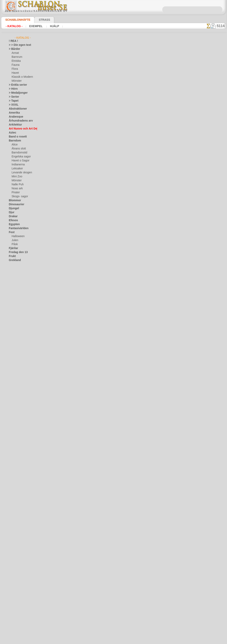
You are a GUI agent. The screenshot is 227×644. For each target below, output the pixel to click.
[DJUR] (16, 428)
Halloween (17, 236)
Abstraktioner (16, 109)
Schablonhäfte (16, 20)
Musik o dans (16, 332)
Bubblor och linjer (92, 379)
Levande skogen (20, 173)
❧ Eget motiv (16, 448)
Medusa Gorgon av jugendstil (99, 467)
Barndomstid (19, 153)
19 (159, 70)
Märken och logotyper (21, 316)
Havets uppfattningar (21, 268)
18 (154, 70)
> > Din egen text (18, 45)
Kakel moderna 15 (92, 233)
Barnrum (16, 57)
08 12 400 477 (120, 581)
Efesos (12, 220)
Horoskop (14, 276)
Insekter (13, 284)
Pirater (15, 192)
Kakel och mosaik (18, 288)
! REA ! (12, 41)
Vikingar (13, 404)
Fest (11, 232)
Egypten (13, 224)
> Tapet (13, 101)
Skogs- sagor (19, 196)
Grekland (14, 260)
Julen (14, 240)
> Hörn (12, 89)
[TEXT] (15, 444)
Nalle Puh (17, 185)
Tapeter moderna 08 (93, 438)
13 (125, 70)
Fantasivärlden (17, 228)
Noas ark (17, 188)
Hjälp (49, 26)
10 (108, 70)
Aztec (12, 133)
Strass (38, 20)
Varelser (13, 396)
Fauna (15, 65)
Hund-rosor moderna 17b (96, 82)
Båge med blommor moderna (99, 202)
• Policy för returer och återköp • (113, 628)
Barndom (14, 141)
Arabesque (15, 117)
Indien (12, 280)
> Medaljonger (16, 93)
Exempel (33, 26)
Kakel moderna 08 (92, 292)
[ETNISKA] (17, 432)
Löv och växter (17, 312)
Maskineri (14, 320)
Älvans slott (18, 149)
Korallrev (14, 304)
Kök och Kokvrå (17, 300)
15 (136, 70)
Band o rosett (16, 137)
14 (131, 70)
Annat (15, 53)
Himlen (13, 272)
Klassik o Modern (21, 77)
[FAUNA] (17, 436)
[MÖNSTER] (18, 440)
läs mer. (139, 641)
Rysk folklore (16, 356)
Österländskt (16, 340)
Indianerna (18, 165)
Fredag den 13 (16, 252)
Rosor (12, 352)
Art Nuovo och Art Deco (22, 129)
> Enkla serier (16, 85)
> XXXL (13, 105)
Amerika (13, 113)
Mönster (16, 81)
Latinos (13, 308)
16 (142, 70)
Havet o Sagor (19, 161)
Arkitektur (14, 125)
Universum (15, 392)
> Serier (13, 97)
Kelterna (13, 292)
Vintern (13, 408)
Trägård (13, 388)
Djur (11, 212)
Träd (11, 384)
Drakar (13, 216)
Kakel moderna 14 (92, 262)
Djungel (13, 208)
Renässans (15, 348)
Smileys (13, 372)
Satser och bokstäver (20, 360)
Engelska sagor (20, 157)
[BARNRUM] (19, 424)
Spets (12, 376)
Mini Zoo (16, 177)
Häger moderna (90, 113)
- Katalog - (13, 26)
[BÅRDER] (17, 420)
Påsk (14, 244)
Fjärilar (13, 248)
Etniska (16, 61)
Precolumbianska (18, 344)
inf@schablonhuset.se (122, 589)
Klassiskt (14, 296)
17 (148, 70)
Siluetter (13, 364)
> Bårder (13, 49)
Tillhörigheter (16, 380)
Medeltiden (15, 324)
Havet (15, 73)
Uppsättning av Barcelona (97, 498)
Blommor (14, 200)
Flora (14, 69)
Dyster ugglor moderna (95, 142)
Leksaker (16, 169)
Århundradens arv (19, 121)
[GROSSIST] (15, 412)
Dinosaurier (15, 204)
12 (119, 70)
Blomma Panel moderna (95, 171)
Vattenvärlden (17, 400)
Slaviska (13, 368)
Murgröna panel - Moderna (97, 409)
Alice (14, 145)
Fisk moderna (89, 321)
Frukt (12, 256)
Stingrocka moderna (93, 350)
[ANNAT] (16, 416)
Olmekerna (15, 336)
